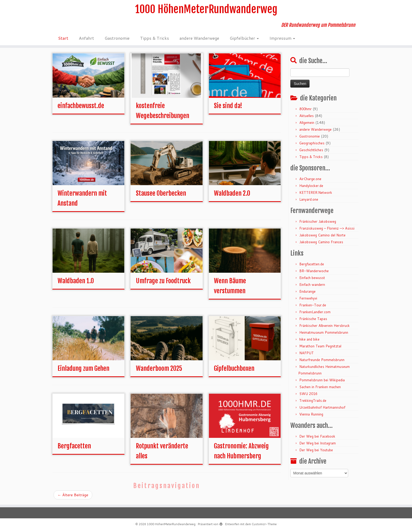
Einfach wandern (312, 285)
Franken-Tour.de (313, 305)
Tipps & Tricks (154, 38)
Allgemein (307, 123)
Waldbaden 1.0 (76, 281)
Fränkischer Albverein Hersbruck (325, 326)
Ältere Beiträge (73, 495)
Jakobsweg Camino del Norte (322, 235)
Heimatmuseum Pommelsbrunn (324, 332)
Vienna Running (311, 414)
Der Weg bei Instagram (318, 443)
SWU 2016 (308, 394)
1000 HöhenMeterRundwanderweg (206, 9)
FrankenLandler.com (315, 312)
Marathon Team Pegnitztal (320, 346)
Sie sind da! (228, 106)
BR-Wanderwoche (314, 271)
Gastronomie (117, 38)
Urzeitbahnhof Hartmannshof (322, 407)
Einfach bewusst (312, 278)
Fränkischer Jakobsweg (318, 221)
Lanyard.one (309, 199)
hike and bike (309, 339)
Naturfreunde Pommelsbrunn (322, 360)
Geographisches (312, 143)
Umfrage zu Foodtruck (163, 281)
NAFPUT (307, 353)
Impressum (282, 38)
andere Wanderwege (199, 38)
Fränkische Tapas (313, 319)
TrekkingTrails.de (313, 401)
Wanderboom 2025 (159, 368)
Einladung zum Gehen (83, 368)
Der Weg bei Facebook (317, 436)
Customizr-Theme (264, 524)
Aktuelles (307, 116)
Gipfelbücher (244, 38)
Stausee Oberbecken (161, 193)
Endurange (307, 291)
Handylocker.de (311, 186)
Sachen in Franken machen (320, 387)
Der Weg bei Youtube (316, 450)
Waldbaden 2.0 (232, 193)
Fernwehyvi (308, 298)
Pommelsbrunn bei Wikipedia (322, 380)
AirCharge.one (310, 179)
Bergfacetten (74, 446)
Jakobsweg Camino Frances (321, 242)
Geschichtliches (311, 150)
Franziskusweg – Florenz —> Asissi (327, 228)
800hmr (305, 109)
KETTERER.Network (316, 192)
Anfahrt (86, 38)
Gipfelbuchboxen (234, 368)
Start (63, 38)
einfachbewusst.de (81, 106)
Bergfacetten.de (312, 264)
